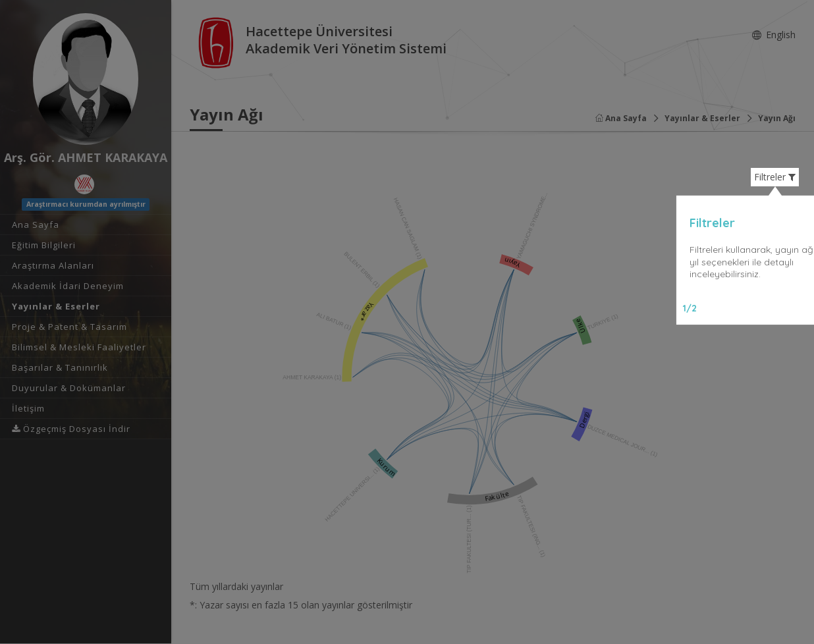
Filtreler (775, 177)
